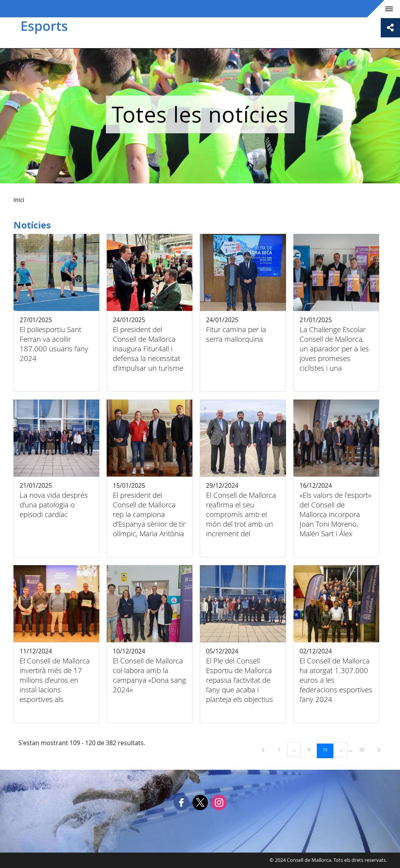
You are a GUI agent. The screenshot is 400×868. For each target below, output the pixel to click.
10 (328, 749)
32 (365, 749)
